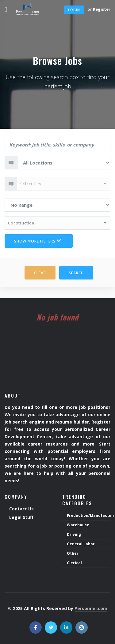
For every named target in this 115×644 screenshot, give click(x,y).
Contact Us (21, 509)
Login (74, 10)
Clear (40, 273)
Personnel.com (91, 608)
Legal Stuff (21, 518)
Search (76, 273)
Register (102, 9)
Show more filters (38, 241)
